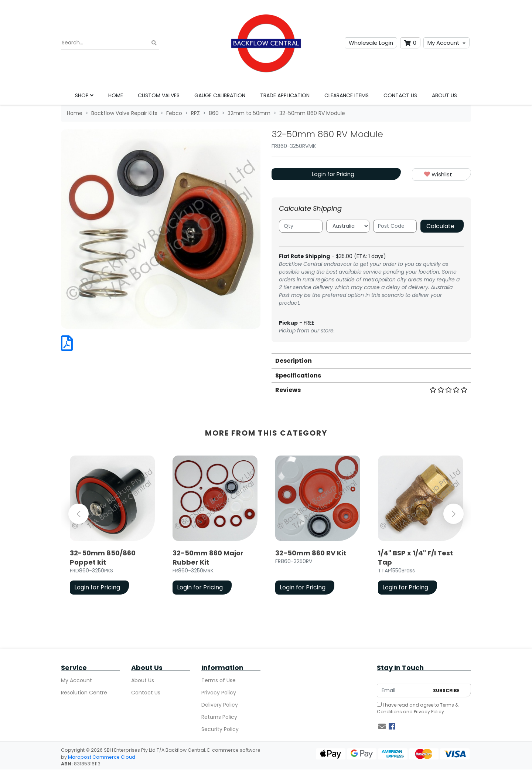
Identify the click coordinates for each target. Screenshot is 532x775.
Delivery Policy (220, 705)
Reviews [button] (371, 390)
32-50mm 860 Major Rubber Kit (208, 558)
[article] (112, 527)
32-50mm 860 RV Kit (311, 553)
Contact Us (400, 95)
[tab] (371, 360)
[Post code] (395, 226)
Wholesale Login (371, 43)
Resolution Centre (84, 693)
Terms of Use (219, 680)
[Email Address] (403, 691)
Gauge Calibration (220, 95)
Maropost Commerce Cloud (102, 757)
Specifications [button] (298, 375)
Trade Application (285, 95)
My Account (444, 43)
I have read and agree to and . (418, 708)
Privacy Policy (219, 693)
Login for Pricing (333, 174)
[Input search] (110, 43)
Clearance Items (347, 95)
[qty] (301, 226)
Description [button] (294, 361)
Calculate (440, 226)
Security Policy (220, 729)
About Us (444, 95)
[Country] (348, 226)
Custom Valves (159, 95)
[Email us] (382, 727)
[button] (441, 175)
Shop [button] (84, 95)
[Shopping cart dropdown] (410, 43)
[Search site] (154, 43)
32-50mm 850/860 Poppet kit (103, 558)
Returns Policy (219, 717)
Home (116, 95)
